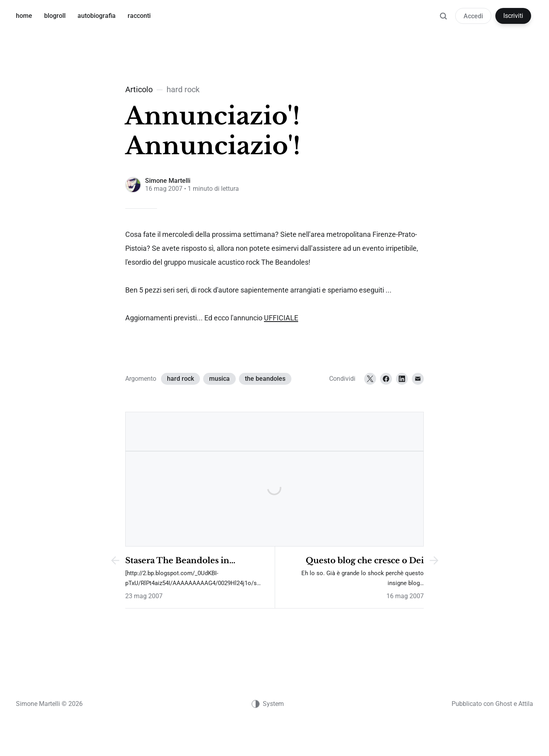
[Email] (418, 379)
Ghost (504, 704)
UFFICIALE (281, 318)
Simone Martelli (168, 181)
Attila (526, 704)
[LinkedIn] (402, 379)
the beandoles (265, 379)
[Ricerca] (443, 20)
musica (219, 379)
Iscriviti (513, 16)
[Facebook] (386, 379)
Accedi (473, 16)
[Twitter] (370, 379)
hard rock (180, 379)
